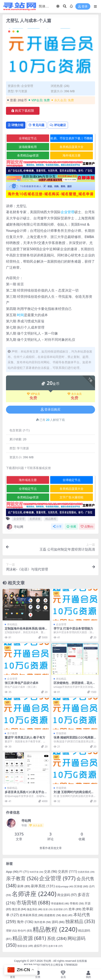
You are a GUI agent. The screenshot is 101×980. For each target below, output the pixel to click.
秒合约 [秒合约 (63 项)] (25, 931)
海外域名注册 (72, 155)
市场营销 (61, 733)
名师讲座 (35, 519)
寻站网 (15, 527)
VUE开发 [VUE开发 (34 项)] (36, 872)
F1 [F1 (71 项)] (24, 872)
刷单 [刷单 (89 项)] (24, 886)
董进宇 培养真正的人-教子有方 (25, 737)
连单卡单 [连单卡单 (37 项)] (55, 946)
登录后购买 (51, 410)
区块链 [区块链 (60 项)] (81, 886)
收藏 (71, 526)
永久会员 (75, 394)
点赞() (87, 526)
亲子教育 (12, 733)
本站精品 (12, 624)
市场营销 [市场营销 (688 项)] (33, 902)
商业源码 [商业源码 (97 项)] (67, 895)
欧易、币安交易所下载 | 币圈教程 (72, 139)
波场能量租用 (28, 147)
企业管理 (27, 86)
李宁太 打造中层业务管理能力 (73, 628)
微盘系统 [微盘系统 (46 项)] (35, 909)
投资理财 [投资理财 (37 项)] (60, 909)
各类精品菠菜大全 (72, 147)
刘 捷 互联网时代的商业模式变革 (74, 794)
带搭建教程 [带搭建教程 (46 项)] (60, 903)
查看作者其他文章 (51, 848)
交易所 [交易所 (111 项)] (67, 871)
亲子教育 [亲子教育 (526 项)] (22, 878)
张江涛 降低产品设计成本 (22, 683)
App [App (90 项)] (12, 871)
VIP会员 (33, 394)
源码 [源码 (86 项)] (58, 922)
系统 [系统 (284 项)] (57, 938)
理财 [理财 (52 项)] (11, 931)
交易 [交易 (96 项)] (50, 871)
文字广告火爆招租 (72, 497)
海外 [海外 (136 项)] (25, 922)
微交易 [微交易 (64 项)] (19, 909)
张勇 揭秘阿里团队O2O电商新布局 (74, 739)
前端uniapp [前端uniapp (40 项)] (64, 886)
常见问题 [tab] (37, 125)
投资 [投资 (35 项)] (48, 909)
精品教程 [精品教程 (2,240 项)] (55, 929)
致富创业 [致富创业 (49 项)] (25, 946)
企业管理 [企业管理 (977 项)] (57, 878)
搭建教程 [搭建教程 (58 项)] (53, 915)
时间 (20, 315)
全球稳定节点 (28, 138)
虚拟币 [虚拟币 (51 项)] (41, 946)
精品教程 (51, 519)
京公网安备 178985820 (64, 965)
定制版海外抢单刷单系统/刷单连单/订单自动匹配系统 (25, 630)
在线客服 (82, 961)
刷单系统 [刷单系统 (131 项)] (43, 886)
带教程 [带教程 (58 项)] (77, 903)
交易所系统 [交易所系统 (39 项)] (86, 872)
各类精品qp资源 (28, 155)
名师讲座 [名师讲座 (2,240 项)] (34, 894)
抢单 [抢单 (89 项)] (75, 909)
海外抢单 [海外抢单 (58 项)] (42, 922)
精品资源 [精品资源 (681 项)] (29, 938)
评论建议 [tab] (58, 125)
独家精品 (12, 788)
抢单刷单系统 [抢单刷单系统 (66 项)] (32, 915)
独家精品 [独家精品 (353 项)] (80, 921)
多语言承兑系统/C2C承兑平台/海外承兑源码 (25, 794)
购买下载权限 (23, 111)
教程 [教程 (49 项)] (67, 915)
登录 (83, 7)
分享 (57, 526)
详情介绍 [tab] (16, 125)
